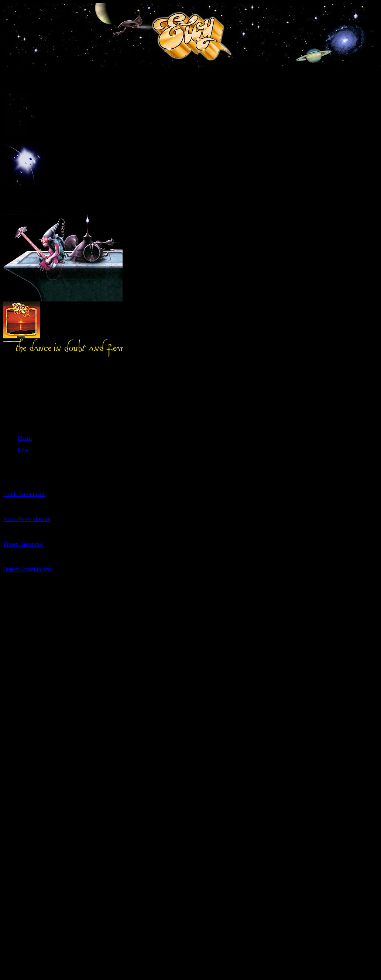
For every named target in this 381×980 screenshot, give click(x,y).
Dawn (25, 438)
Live (23, 450)
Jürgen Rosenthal (23, 544)
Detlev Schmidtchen (27, 569)
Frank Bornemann (24, 494)
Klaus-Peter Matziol (27, 519)
